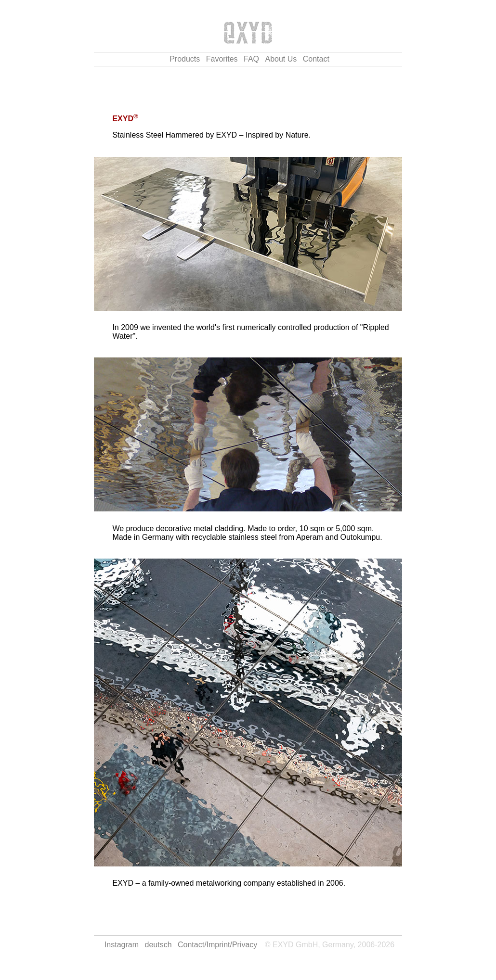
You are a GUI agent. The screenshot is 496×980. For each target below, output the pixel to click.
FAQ (251, 59)
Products (185, 59)
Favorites (222, 59)
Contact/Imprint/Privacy (217, 945)
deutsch (158, 945)
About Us (281, 59)
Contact (316, 59)
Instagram (122, 945)
